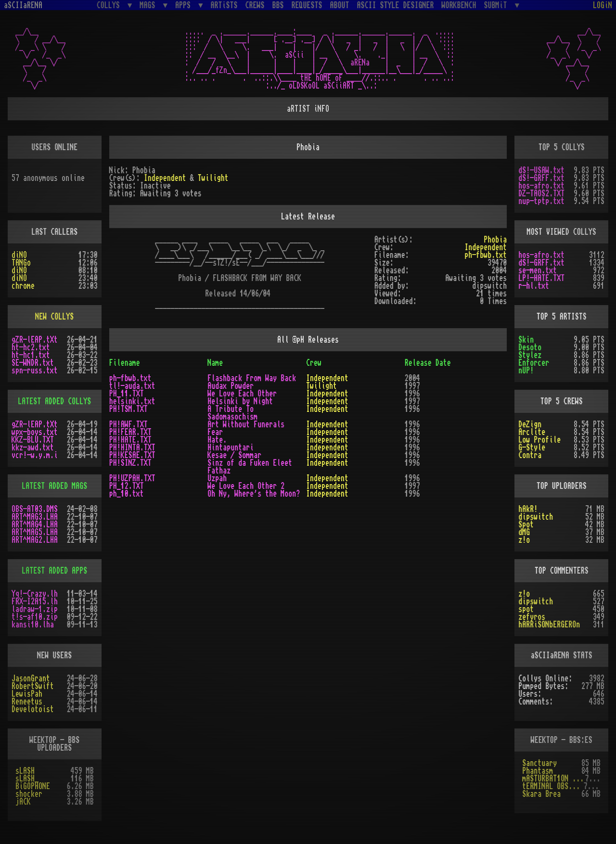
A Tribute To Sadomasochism (232, 413)
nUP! (526, 371)
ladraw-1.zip (35, 609)
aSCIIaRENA (23, 5)
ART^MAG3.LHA (35, 517)
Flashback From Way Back (252, 378)
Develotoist (33, 709)
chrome (23, 286)
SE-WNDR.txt (33, 363)
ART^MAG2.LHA (35, 540)
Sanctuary (539, 763)
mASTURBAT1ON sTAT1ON (553, 779)
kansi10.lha (33, 625)
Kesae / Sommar (234, 455)
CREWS (255, 5)
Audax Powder (231, 386)
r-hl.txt (534, 286)
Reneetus (27, 702)
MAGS (149, 5)
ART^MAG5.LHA (35, 532)
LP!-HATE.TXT (541, 278)
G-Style (532, 448)
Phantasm (538, 771)
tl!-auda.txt (132, 386)
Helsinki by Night (240, 401)
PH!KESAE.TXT (132, 455)
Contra (530, 455)
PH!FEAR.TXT (130, 432)
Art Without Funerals (246, 424)
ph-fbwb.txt (486, 255)
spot (526, 609)
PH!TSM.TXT (128, 409)
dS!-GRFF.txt (541, 178)
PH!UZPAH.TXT (132, 478)
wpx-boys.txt (35, 432)
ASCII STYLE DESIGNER (396, 5)
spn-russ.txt (35, 371)
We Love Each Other (242, 394)
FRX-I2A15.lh (35, 601)
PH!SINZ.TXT (130, 463)
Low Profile (539, 440)
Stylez (530, 355)
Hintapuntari (231, 448)
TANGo (21, 263)
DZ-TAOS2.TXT (541, 193)
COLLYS (110, 5)
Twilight (213, 178)
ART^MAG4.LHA (35, 524)
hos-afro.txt (541, 186)
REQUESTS (307, 5)
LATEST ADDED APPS (54, 571)
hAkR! (528, 509)
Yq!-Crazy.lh (35, 594)
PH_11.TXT (127, 394)
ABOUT (340, 5)
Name (215, 363)
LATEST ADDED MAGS (54, 486)
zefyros (532, 617)
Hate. (217, 440)
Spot (526, 524)
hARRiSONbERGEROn (549, 625)
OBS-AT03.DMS (35, 509)
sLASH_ (27, 779)
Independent (165, 178)
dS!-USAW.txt (541, 170)
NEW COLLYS (54, 317)
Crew (314, 363)
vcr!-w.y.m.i (35, 455)
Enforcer (534, 363)
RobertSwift (33, 686)
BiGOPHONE (33, 786)
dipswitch (536, 517)
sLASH (25, 771)
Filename (125, 363)
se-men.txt (538, 270)
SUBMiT (498, 5)
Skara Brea (541, 794)
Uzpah (217, 478)
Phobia (495, 240)
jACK (23, 802)
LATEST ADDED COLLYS (54, 401)
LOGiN (603, 5)
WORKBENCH (459, 5)
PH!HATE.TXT (130, 440)
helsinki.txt (132, 401)
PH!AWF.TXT (128, 424)
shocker (29, 794)
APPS (185, 5)
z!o (524, 540)
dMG (524, 532)
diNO (19, 255)
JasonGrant (31, 678)
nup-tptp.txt (541, 201)
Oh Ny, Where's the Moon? (254, 494)
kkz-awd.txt (33, 448)
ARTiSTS (224, 5)
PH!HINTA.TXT (132, 448)
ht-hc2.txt (31, 347)
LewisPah (27, 694)
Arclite (532, 432)
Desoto (530, 347)
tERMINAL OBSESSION (553, 786)
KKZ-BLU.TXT (33, 440)
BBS (278, 5)
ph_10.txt (127, 494)
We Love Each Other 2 (246, 486)
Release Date (428, 363)
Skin (526, 340)
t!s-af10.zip (35, 617)
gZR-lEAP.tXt (35, 340)
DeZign (530, 424)
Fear (215, 432)
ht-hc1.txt (31, 355)
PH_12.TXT (127, 486)
